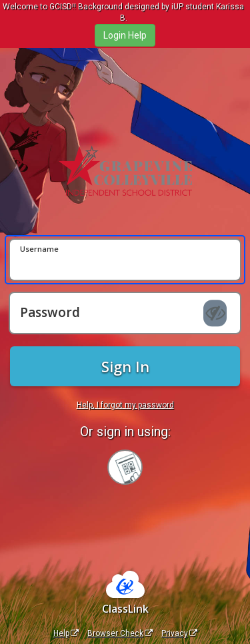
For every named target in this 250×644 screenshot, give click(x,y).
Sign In (125, 366)
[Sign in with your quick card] (125, 467)
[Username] (125, 260)
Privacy (179, 633)
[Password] (125, 313)
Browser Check (120, 633)
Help (66, 633)
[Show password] (215, 314)
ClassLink (125, 609)
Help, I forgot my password (125, 405)
